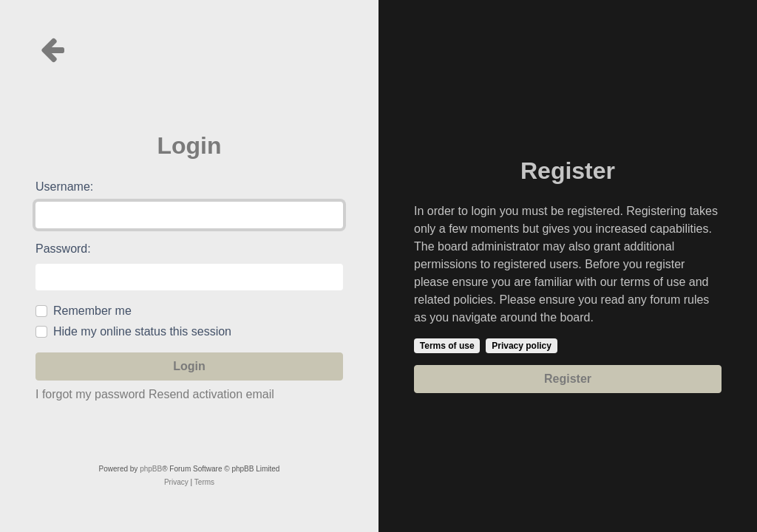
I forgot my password (91, 394)
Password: (63, 249)
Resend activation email (211, 394)
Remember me (92, 311)
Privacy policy (522, 346)
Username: (64, 187)
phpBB (151, 469)
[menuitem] (176, 482)
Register (568, 379)
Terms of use (447, 346)
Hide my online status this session (142, 331)
